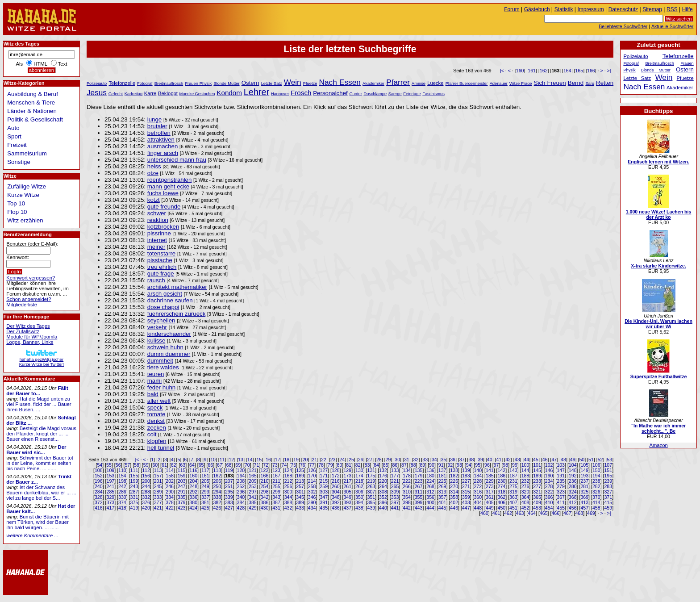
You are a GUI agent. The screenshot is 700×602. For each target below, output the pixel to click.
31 (407, 460)
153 (111, 476)
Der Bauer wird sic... (36, 450)
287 (134, 492)
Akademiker (373, 84)
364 (525, 497)
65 (201, 465)
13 (241, 460)
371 (608, 497)
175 (371, 476)
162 (544, 71)
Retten (605, 83)
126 (312, 470)
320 (525, 492)
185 (490, 476)
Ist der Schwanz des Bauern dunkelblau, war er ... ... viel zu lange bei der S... (41, 493)
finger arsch (163, 153)
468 (579, 513)
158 (170, 476)
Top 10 (16, 203)
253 (253, 486)
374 (122, 502)
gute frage (161, 274)
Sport (14, 136)
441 (395, 508)
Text (63, 64)
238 (596, 481)
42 (508, 460)
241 (111, 486)
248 (193, 486)
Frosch (301, 93)
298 (265, 492)
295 (229, 492)
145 (537, 470)
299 (276, 492)
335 (182, 497)
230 (502, 481)
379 (182, 502)
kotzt (154, 200)
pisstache (160, 260)
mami (154, 381)
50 (582, 460)
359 (466, 497)
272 (478, 486)
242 (122, 486)
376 (146, 502)
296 (241, 492)
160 (520, 71)
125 (300, 470)
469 (591, 513)
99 (515, 465)
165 (579, 71)
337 (205, 497)
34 (434, 460)
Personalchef (330, 93)
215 (324, 481)
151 (608, 470)
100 (525, 465)
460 (484, 513)
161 (532, 71)
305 (347, 492)
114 (170, 470)
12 (231, 460)
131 (371, 470)
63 (183, 465)
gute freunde (164, 207)
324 (573, 492)
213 (300, 481)
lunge (154, 119)
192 (573, 476)
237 (584, 481)
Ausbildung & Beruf (33, 94)
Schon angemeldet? (29, 299)
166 (591, 71)
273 (490, 486)
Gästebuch (537, 9)
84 (376, 465)
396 (383, 502)
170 (312, 476)
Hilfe (687, 9)
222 (407, 481)
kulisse (156, 341)
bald (153, 394)
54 (100, 465)
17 (278, 460)
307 (371, 492)
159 (182, 476)
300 (288, 492)
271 (466, 486)
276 (525, 486)
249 (205, 486)
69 (238, 465)
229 (490, 481)
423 (182, 508)
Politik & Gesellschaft (35, 119)
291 (182, 492)
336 (193, 497)
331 (134, 497)
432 (288, 508)
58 (137, 465)
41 (499, 460)
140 (478, 470)
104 (573, 465)
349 (347, 497)
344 (288, 497)
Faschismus (433, 94)
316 (478, 492)
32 (416, 460)
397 (395, 502)
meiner (156, 247)
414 (596, 502)
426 (217, 508)
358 (454, 497)
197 (111, 481)
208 (241, 481)
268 (430, 486)
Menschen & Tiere (31, 102)
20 (305, 460)
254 (265, 486)
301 (300, 492)
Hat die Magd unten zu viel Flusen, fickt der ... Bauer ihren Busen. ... (39, 404)
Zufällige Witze (27, 186)
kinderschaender (169, 334)
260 (336, 486)
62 (174, 465)
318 (502, 492)
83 (367, 465)
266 (407, 486)
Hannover (280, 94)
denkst (156, 421)
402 (454, 502)
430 (265, 508)
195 (608, 476)
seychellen (161, 320)
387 (276, 502)
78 (321, 465)
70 (247, 465)
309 (395, 492)
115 (182, 470)
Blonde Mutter (226, 84)
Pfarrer (398, 82)
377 (158, 502)
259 (324, 486)
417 (111, 508)
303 (324, 492)
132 (383, 470)
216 (336, 481)
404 (478, 502)
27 (370, 460)
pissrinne (159, 233)
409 (537, 502)
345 (300, 497)
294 (217, 492)
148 (573, 470)
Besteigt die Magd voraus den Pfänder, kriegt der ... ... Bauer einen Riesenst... (41, 434)
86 (395, 465)
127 (324, 470)
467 (567, 513)
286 (122, 492)
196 (99, 481)
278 (549, 486)
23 (333, 460)
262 (359, 486)
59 (146, 465)
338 (217, 497)
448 (478, 508)
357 (442, 497)
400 (430, 502)
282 (596, 486)
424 (193, 508)
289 (158, 492)
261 (347, 486)
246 (170, 486)
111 (134, 470)
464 (532, 513)
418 (122, 508)
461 (496, 513)
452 (525, 508)
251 (229, 486)
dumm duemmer (169, 354)
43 (517, 460)
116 (193, 470)
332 (146, 497)
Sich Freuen (550, 83)
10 (213, 460)
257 (300, 486)
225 (442, 481)
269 (442, 486)
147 (561, 470)
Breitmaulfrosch (169, 84)
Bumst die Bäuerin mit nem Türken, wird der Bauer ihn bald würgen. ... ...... (37, 522)
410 (549, 502)
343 (276, 497)
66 (210, 465)
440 (383, 508)
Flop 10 (17, 212)
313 (442, 492)
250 (217, 486)
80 (340, 465)
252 (241, 486)
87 (404, 465)
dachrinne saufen (170, 300)
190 (549, 476)
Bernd (576, 83)
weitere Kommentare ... (32, 535)
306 (359, 492)
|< (502, 71)
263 (371, 486)
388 (288, 502)
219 (371, 481)
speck (155, 408)
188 (525, 476)
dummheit (160, 361)
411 (561, 502)
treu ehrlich (162, 267)
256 (288, 486)
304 (336, 492)
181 (442, 476)
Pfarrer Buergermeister (467, 84)
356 (430, 497)
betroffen (159, 133)
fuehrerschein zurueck (177, 314)
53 (609, 460)
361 (490, 497)
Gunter (355, 94)
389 (300, 502)
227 (466, 481)
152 (99, 476)
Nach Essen (340, 82)
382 (217, 502)
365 (537, 497)
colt (152, 434)
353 (395, 497)
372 (99, 502)
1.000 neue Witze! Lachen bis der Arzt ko (659, 214)
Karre (150, 93)
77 (312, 465)
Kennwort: (18, 257)
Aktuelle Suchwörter (672, 26)
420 (146, 508)
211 (276, 481)
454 (549, 508)
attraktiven (161, 140)
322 (549, 492)
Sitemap (652, 9)
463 (520, 513)
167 (276, 476)
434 (312, 508)
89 (422, 465)
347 (324, 497)
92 (450, 465)
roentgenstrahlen (170, 180)
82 (358, 465)
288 (146, 492)
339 (229, 497)
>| (609, 71)
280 (573, 486)
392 (336, 502)
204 (193, 481)
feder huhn (161, 387)
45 (536, 460)
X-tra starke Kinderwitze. (658, 266)
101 (537, 465)
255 (276, 486)
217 (347, 481)
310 (407, 492)
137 (442, 470)
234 (549, 481)
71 (257, 465)
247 (182, 486)
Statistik (564, 9)
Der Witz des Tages (28, 326)
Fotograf (145, 84)
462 (508, 513)
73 (275, 465)
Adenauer (499, 84)
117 (205, 470)
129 (347, 470)
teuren (156, 374)
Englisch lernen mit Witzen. (658, 162)
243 (134, 486)
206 (217, 481)
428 (241, 508)
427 (229, 508)
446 (454, 508)
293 (205, 492)
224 (430, 481)
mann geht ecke (168, 186)
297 (253, 492)
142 (502, 470)
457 (584, 508)
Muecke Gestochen (197, 94)
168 (288, 476)
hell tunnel (161, 448)
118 (217, 470)
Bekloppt (168, 93)
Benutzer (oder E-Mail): (32, 244)
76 (303, 465)
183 (466, 476)
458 (596, 508)
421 (158, 508)
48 (563, 460)
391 (324, 502)
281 (584, 486)
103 (561, 465)
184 (478, 476)
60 (155, 465)
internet (157, 240)
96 (487, 465)
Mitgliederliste (22, 305)
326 (596, 492)
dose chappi (163, 307)
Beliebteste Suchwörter (623, 26)
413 (584, 502)
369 (584, 497)
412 (573, 502)
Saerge (395, 94)
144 (525, 470)
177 (395, 476)
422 (170, 508)
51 (591, 460)
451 (513, 508)
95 (478, 465)
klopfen (157, 441)
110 (122, 470)
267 (419, 486)
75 (293, 465)
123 (276, 470)
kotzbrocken (163, 227)
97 (496, 465)
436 (336, 508)
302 (312, 492)
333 (158, 497)
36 (453, 460)
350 (359, 497)
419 (134, 508)
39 (480, 460)
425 (205, 508)
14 (250, 460)
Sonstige (19, 162)
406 (502, 502)
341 (253, 497)
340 (241, 497)
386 (265, 502)
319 (513, 492)
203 (182, 481)
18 (287, 460)
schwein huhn (165, 347)
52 (600, 460)
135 (419, 470)
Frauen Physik (198, 84)
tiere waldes (163, 367)
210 (265, 481)
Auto (13, 128)
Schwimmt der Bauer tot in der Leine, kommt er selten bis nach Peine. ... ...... (40, 463)
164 (567, 71)
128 (336, 470)
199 (134, 481)
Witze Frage (521, 84)
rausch (156, 280)
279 (561, 486)
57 (127, 465)
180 (430, 476)
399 (419, 502)
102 (549, 465)
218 (359, 481)
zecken (157, 428)
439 (371, 508)
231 (513, 481)
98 (505, 465)
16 (268, 460)
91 (441, 465)
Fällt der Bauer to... (37, 391)
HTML (40, 64)
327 (608, 492)
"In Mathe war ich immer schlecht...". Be (658, 428)
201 (158, 481)
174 (359, 476)
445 (442, 508)
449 (490, 508)
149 (584, 470)
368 (573, 497)
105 (584, 465)
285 (111, 492)
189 (537, 476)
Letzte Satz (272, 84)
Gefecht (116, 94)
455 (561, 508)
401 (442, 502)
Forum (512, 9)
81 (349, 465)
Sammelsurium (27, 153)
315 (466, 492)
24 (342, 460)
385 (253, 502)
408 (525, 502)
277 (537, 486)
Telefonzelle (122, 83)
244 (146, 486)
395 (371, 502)
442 (407, 508)
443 (419, 508)
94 (469, 465)
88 (413, 465)
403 (466, 502)
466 (555, 513)
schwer (157, 213)
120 (241, 470)
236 (573, 481)
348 (336, 497)
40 (490, 460)
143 (513, 470)
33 (425, 460)
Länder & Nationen (32, 111)
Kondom (229, 93)
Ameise (419, 84)
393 (347, 502)
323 (561, 492)
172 (336, 476)
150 (596, 470)
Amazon (658, 445)
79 (330, 465)
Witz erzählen (25, 220)
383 (229, 502)
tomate (156, 414)
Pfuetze (310, 84)
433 (300, 508)
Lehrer (257, 92)
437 (347, 508)
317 (490, 492)
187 (513, 476)
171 (324, 476)
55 (109, 465)
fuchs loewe (163, 193)
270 (454, 486)
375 (134, 502)
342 (265, 497)
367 (561, 497)
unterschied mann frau (177, 160)
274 (502, 486)
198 (122, 481)
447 (466, 508)
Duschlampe (375, 94)
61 (164, 465)
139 (466, 470)
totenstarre (161, 253)
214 (312, 481)
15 (259, 460)
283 (608, 486)
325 (584, 492)
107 (608, 465)
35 (444, 460)
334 (170, 497)
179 (419, 476)
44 (526, 460)
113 (158, 470)
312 (430, 492)
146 (549, 470)
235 (561, 481)
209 (253, 481)
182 (454, 476)
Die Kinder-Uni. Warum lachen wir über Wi (658, 324)
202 (170, 481)
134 (407, 470)
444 (430, 508)
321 (537, 492)
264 (383, 486)
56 (118, 465)
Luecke (435, 83)
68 (229, 465)
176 (383, 476)
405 (490, 502)
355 (419, 497)
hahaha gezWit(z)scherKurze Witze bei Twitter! (42, 359)
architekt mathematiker (177, 287)
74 (284, 465)
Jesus (97, 92)
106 (596, 465)
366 (549, 497)
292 (193, 492)
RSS (672, 9)
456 (573, 508)
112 (146, 470)
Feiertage (412, 94)
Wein (293, 82)
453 (537, 508)
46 (545, 460)
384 (241, 502)
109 (111, 470)
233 (537, 481)
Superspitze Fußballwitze (659, 376)
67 (220, 465)
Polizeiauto (97, 84)
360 (478, 497)
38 (471, 460)
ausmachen (163, 146)
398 (407, 502)
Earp (590, 84)
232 (525, 481)
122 (265, 470)
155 (134, 476)
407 (513, 502)
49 (573, 460)
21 (314, 460)
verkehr (157, 327)
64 (192, 465)
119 (229, 470)
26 (361, 460)
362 (502, 497)
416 (99, 508)
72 (266, 465)
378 (170, 502)
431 (276, 508)
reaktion (158, 220)
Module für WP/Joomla (32, 337)
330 (122, 497)
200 (146, 481)
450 (502, 508)
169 (300, 476)
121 (253, 470)
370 (596, 497)
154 (122, 476)
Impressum (591, 9)
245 (158, 486)
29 (388, 460)
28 (379, 460)
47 (554, 460)
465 (544, 513)
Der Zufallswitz (23, 331)
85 (386, 465)
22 (324, 460)
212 (288, 481)
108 (99, 470)
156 (146, 476)
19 (296, 460)
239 (608, 481)
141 (490, 470)
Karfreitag (133, 94)
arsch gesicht (165, 294)
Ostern (250, 83)
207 (229, 481)
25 (351, 460)
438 (359, 508)
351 (371, 497)
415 (608, 502)
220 (383, 481)
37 (462, 460)
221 (395, 481)
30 (397, 460)
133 (395, 470)
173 (347, 476)
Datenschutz (623, 9)
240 (99, 486)
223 (419, 481)
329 (111, 497)
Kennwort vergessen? (31, 278)
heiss (154, 166)
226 (454, 481)
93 (459, 465)
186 (502, 476)
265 (395, 486)
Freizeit (17, 145)
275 (513, 486)
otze (153, 173)
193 (584, 476)
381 (205, 502)
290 (170, 492)
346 (312, 497)
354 (407, 497)
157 (158, 476)
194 (596, 476)
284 (99, 492)
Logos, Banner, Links (30, 342)
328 (99, 497)
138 (454, 470)
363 (513, 497)
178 (407, 476)
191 (561, 476)
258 (312, 486)
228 (478, 481)
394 (359, 502)
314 (454, 492)
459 (608, 508)
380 (193, 502)
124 (288, 470)
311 (419, 492)
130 (359, 470)
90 (432, 465)
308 (383, 492)
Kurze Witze (23, 195)
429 (253, 508)
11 (222, 460)
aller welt (159, 401)
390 (312, 502)
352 (383, 497)
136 (430, 470)
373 (111, 502)
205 (205, 481)
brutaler (157, 126)
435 (324, 508)
